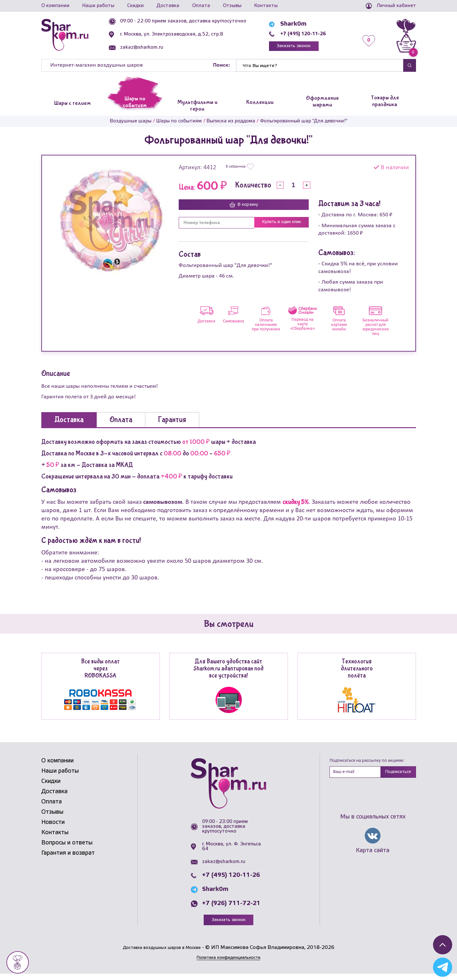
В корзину (244, 211)
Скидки (135, 6)
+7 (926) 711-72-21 (231, 909)
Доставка (168, 6)
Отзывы (232, 6)
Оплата (201, 6)
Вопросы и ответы (67, 848)
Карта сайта (373, 857)
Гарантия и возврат (68, 859)
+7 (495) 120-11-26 (312, 36)
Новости (53, 828)
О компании (55, 6)
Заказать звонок (304, 49)
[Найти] (320, 71)
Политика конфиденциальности (229, 964)
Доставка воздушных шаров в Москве (162, 954)
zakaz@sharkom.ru (153, 47)
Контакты (266, 6)
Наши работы (98, 6)
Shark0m (297, 26)
